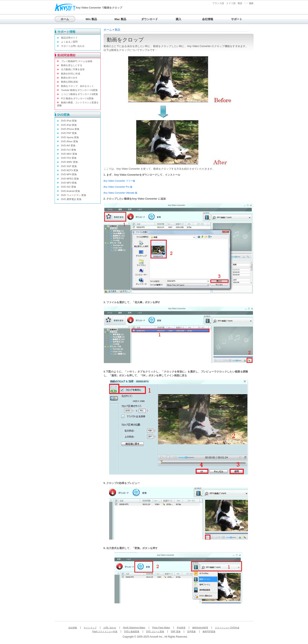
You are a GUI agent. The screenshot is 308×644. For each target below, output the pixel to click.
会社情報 (208, 19)
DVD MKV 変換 (69, 154)
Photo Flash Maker (161, 628)
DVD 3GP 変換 (69, 166)
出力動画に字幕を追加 (73, 69)
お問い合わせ (110, 628)
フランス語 (218, 3)
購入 (179, 19)
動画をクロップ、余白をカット (78, 86)
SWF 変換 (176, 631)
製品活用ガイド (69, 38)
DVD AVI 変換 (68, 145)
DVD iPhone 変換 (70, 129)
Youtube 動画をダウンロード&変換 (79, 90)
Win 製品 (91, 19)
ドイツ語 (231, 3)
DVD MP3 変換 (69, 183)
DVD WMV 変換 (69, 162)
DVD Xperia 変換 (70, 137)
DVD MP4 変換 (69, 174)
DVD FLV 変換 (69, 150)
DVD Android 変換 (71, 191)
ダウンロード (150, 19)
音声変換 (191, 631)
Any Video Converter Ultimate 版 (121, 193)
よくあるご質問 (69, 42)
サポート (237, 19)
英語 (240, 3)
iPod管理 (181, 628)
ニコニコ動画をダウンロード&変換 (79, 94)
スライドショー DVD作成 (227, 628)
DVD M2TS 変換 (70, 170)
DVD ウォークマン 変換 (74, 195)
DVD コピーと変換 (155, 631)
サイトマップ (90, 628)
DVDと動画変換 (132, 631)
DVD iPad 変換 (69, 125)
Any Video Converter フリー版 (119, 181)
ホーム (65, 19)
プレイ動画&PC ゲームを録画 (77, 61)
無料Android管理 (200, 628)
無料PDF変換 (209, 631)
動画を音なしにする (72, 65)
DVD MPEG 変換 (70, 179)
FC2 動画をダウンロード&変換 (77, 98)
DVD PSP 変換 (69, 133)
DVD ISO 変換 (69, 187)
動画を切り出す (69, 78)
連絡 (251, 3)
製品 (117, 30)
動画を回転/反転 (70, 82)
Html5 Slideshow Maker (134, 628)
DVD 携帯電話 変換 (71, 199)
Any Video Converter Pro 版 (118, 187)
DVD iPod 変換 (69, 121)
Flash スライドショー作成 (105, 631)
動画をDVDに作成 (71, 74)
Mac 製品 (120, 19)
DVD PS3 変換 (69, 158)
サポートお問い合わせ (73, 46)
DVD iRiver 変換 (70, 141)
